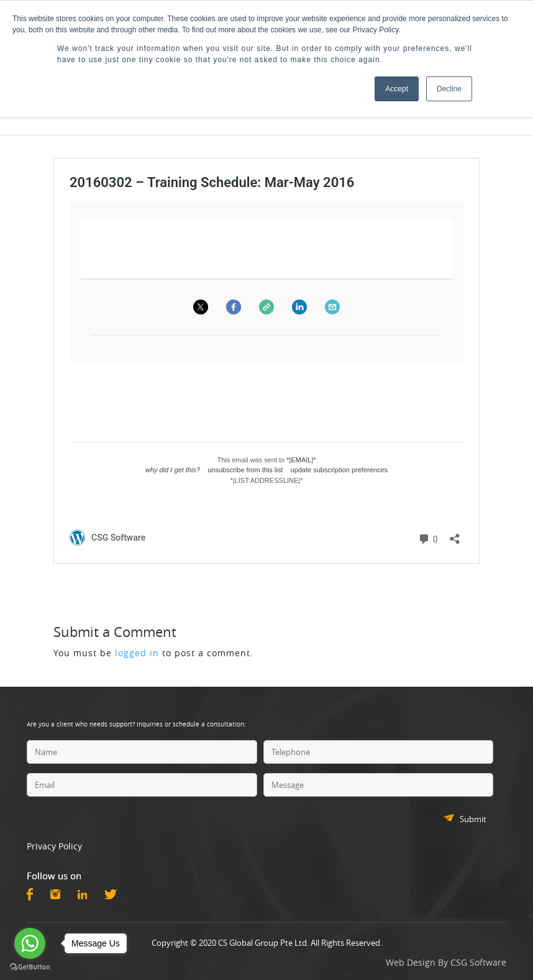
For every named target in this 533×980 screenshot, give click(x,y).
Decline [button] (449, 89)
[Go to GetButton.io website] (30, 967)
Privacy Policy (54, 846)
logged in (137, 653)
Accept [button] (397, 89)
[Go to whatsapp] (30, 943)
